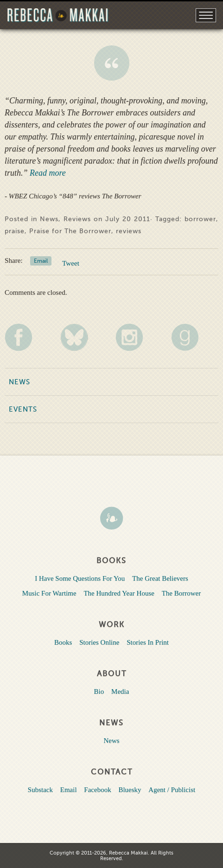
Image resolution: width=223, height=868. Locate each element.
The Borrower (182, 593)
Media (120, 691)
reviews (129, 231)
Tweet (71, 263)
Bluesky (130, 790)
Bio (99, 691)
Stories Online (99, 642)
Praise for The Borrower (70, 231)
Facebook (97, 790)
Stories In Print (148, 642)
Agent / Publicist (172, 790)
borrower (200, 219)
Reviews (77, 219)
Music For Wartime (49, 593)
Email (41, 261)
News (49, 219)
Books (63, 642)
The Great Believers (160, 578)
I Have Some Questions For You (80, 578)
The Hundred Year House (119, 593)
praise (15, 231)
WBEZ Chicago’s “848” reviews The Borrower (112, 63)
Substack (40, 790)
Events (23, 409)
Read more (47, 173)
